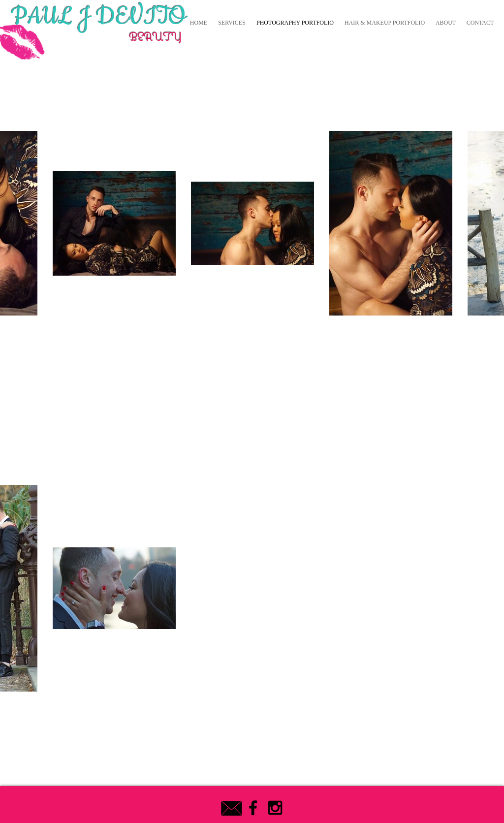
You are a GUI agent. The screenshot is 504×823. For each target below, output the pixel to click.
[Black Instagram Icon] (275, 808)
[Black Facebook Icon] (253, 808)
